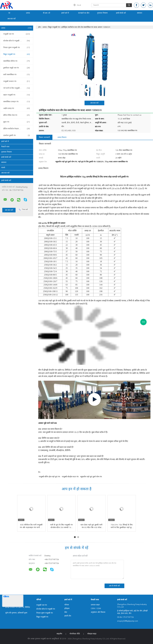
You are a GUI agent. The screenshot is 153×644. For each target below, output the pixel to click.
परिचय (67, 605)
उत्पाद (28, 13)
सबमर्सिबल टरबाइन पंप (17, 102)
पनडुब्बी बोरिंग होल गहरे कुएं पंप (49, 477)
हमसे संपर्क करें (121, 13)
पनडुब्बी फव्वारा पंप (17, 81)
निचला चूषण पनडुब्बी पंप (17, 48)
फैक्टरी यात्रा (5, 147)
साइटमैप (59, 634)
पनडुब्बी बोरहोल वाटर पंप (70, 477)
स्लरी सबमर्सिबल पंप (17, 75)
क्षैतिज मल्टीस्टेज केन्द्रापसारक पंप (17, 129)
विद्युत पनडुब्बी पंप (17, 54)
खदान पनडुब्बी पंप (17, 95)
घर (9, 13)
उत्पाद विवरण (62, 137)
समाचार (140, 13)
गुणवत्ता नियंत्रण (102, 13)
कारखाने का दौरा (84, 13)
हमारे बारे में (65, 13)
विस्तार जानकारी (44, 137)
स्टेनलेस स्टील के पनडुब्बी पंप (17, 41)
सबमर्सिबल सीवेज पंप (17, 61)
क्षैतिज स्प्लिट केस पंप (17, 115)
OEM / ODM (96, 609)
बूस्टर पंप (17, 122)
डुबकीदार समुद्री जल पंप (17, 68)
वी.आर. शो (47, 13)
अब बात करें (11, 19)
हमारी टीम (68, 616)
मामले (3, 168)
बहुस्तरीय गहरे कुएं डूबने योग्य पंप (91, 477)
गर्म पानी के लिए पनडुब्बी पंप (17, 88)
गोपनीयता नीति (75, 634)
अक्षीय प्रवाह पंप (17, 108)
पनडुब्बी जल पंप (17, 34)
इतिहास (67, 609)
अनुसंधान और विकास (98, 612)
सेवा (66, 612)
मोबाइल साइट (92, 634)
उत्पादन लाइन (95, 605)
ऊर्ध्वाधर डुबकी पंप (17, 135)
